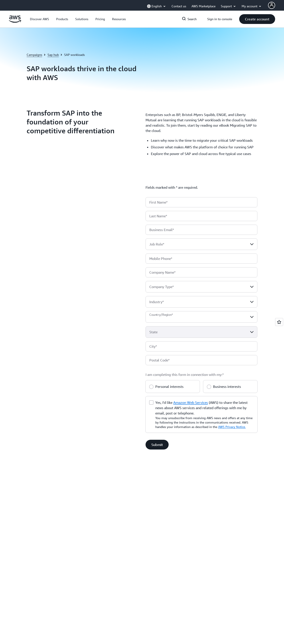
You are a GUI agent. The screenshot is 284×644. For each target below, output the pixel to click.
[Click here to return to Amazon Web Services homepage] (15, 22)
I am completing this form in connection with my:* (185, 375)
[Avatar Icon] (272, 5)
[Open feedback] (279, 322)
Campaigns (34, 55)
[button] (39, 19)
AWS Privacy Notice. (232, 427)
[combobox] (201, 244)
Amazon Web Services (191, 402)
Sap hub (53, 55)
